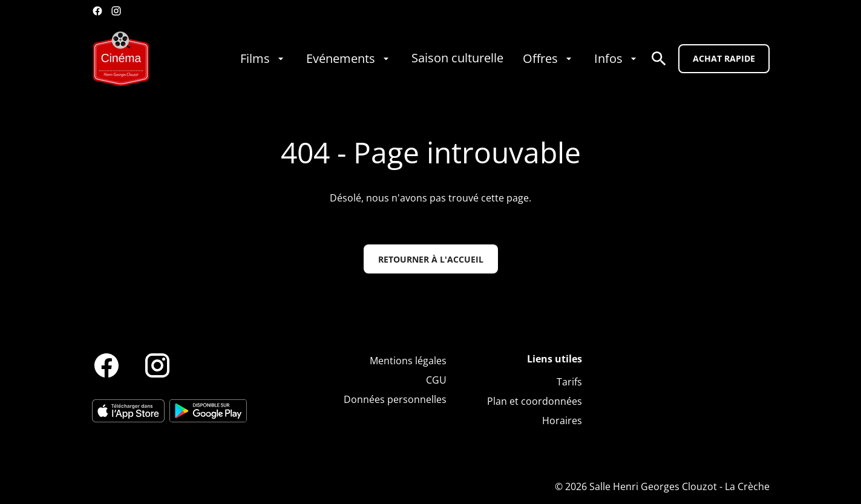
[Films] (264, 59)
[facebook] (97, 11)
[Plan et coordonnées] (535, 401)
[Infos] (617, 59)
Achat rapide (724, 58)
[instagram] (116, 11)
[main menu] (440, 59)
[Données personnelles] (395, 399)
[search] (659, 59)
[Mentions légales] (408, 361)
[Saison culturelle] (457, 59)
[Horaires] (562, 421)
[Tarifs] (569, 382)
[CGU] (436, 380)
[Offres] (549, 59)
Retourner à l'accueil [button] (431, 259)
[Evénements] (349, 59)
